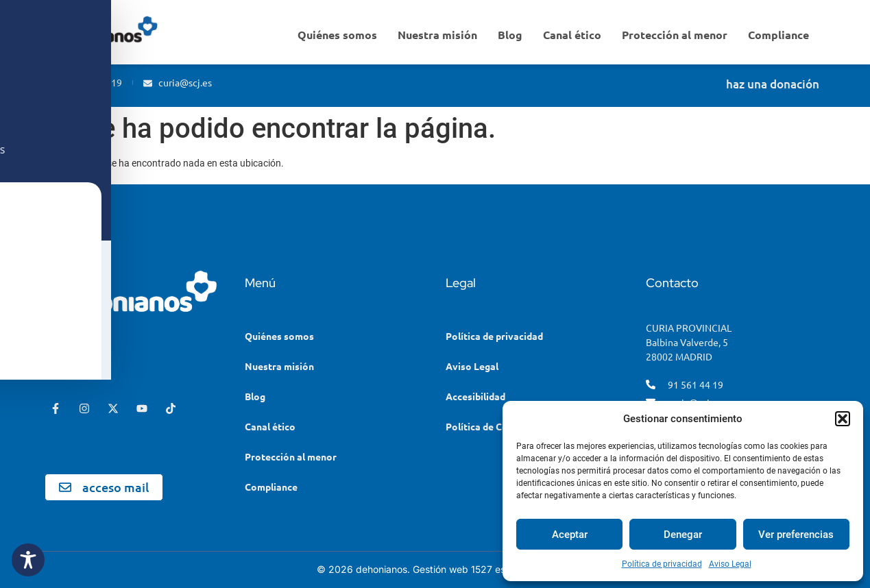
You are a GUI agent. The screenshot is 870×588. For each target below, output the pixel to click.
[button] (843, 419)
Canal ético (572, 35)
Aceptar (570, 535)
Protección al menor (675, 35)
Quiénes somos (337, 35)
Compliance (778, 35)
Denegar (683, 535)
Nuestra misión (437, 35)
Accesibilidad (475, 396)
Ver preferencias (796, 535)
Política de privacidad (662, 564)
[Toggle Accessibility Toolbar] (28, 560)
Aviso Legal (730, 564)
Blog (510, 35)
